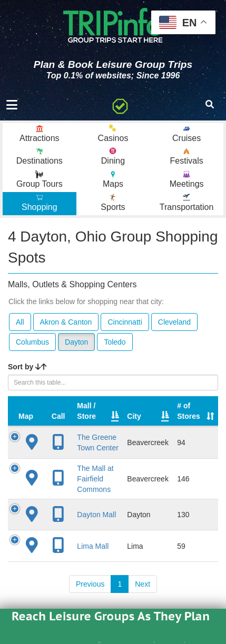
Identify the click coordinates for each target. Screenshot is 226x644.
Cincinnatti (125, 322)
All (20, 322)
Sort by (27, 367)
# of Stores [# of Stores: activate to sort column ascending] (189, 411)
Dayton (76, 342)
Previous (90, 584)
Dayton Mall (96, 515)
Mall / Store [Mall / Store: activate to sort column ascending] (86, 411)
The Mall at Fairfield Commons (95, 479)
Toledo (115, 342)
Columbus (32, 342)
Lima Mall (93, 546)
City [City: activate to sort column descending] (134, 416)
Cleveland (174, 322)
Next (143, 584)
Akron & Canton (66, 322)
